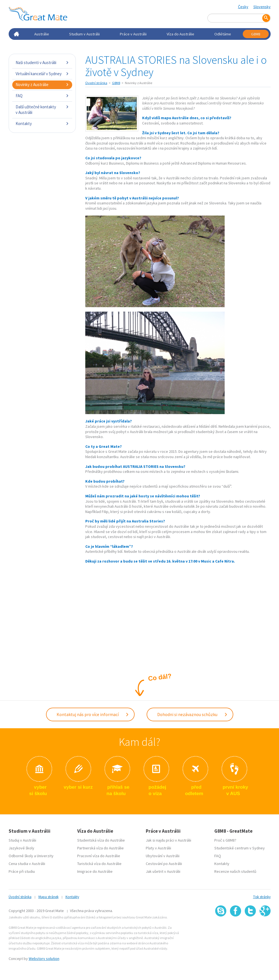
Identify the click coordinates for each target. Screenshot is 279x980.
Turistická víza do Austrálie (99, 864)
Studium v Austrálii (84, 34)
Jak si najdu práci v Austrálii (168, 840)
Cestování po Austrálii (164, 864)
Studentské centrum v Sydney (240, 848)
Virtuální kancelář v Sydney (42, 74)
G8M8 (256, 34)
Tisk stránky (262, 897)
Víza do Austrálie (180, 34)
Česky (243, 7)
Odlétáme (223, 34)
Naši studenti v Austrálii (42, 63)
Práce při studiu (22, 871)
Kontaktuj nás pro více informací (93, 714)
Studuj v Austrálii (22, 840)
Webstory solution (44, 959)
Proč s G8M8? (225, 840)
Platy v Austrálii (158, 848)
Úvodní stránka (96, 83)
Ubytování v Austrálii (163, 856)
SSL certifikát (250, 929)
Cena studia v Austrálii (27, 864)
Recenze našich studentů (235, 871)
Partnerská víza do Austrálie (100, 848)
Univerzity (45, 856)
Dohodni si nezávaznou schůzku (192, 714)
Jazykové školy (21, 848)
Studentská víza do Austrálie (101, 840)
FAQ (42, 96)
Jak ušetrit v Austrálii (163, 871)
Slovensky (262, 7)
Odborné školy (21, 856)
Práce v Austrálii (133, 34)
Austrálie (42, 34)
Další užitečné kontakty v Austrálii (42, 110)
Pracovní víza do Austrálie (99, 856)
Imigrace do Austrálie (95, 871)
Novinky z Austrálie (42, 85)
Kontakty (42, 124)
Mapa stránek (48, 897)
